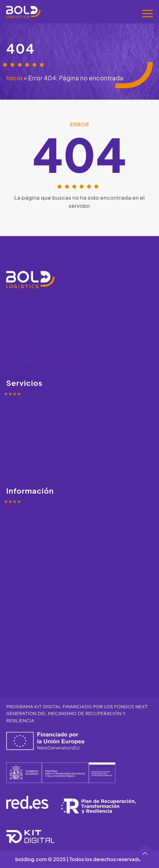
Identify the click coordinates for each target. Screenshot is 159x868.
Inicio (14, 78)
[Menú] (147, 13)
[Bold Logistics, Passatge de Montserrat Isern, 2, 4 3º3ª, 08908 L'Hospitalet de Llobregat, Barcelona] (79, 635)
